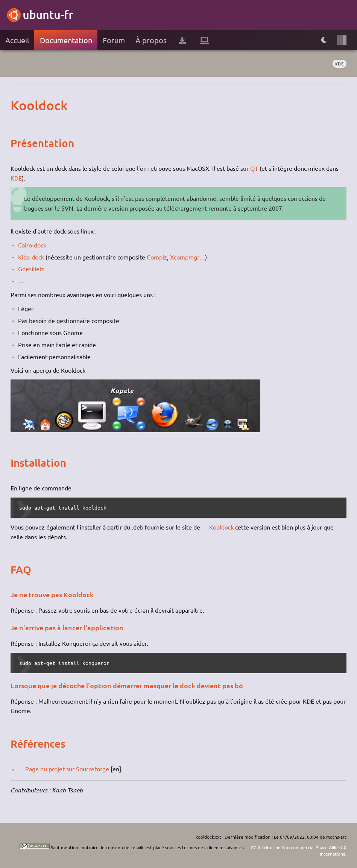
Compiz (157, 257)
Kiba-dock (31, 257)
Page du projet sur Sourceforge (67, 769)
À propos (151, 40)
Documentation (66, 40)
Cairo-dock (32, 245)
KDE (340, 64)
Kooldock (221, 527)
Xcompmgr (185, 257)
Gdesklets (31, 269)
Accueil (17, 40)
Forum (114, 40)
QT (254, 168)
